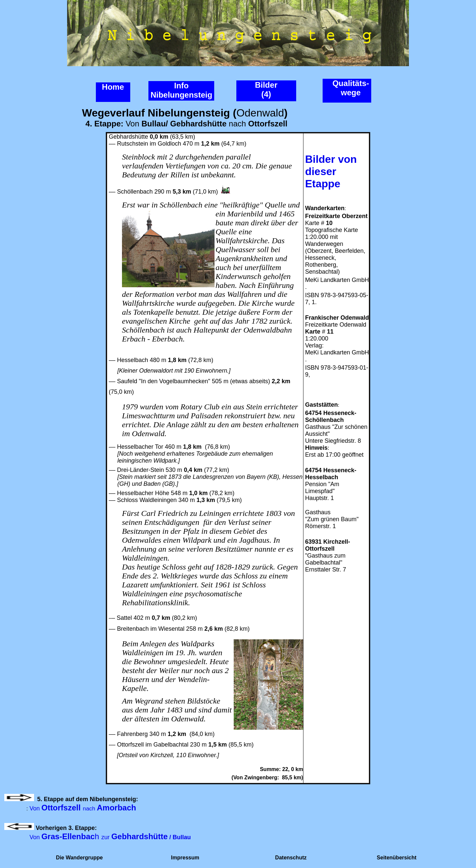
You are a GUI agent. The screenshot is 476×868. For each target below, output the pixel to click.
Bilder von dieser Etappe (331, 171)
